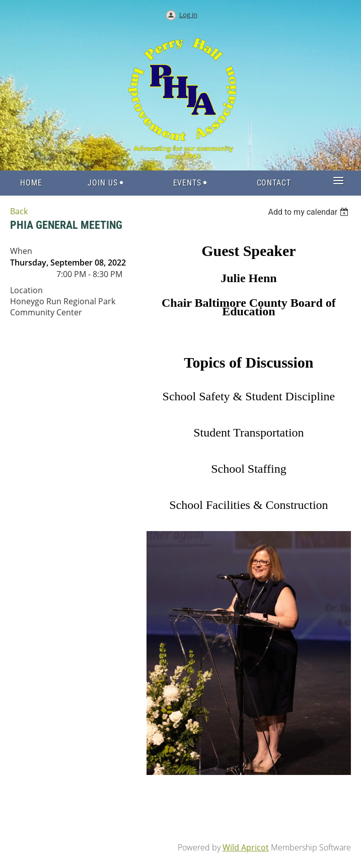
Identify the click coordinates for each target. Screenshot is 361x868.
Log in (188, 15)
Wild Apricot (246, 847)
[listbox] (309, 212)
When (21, 251)
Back (19, 211)
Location (26, 290)
